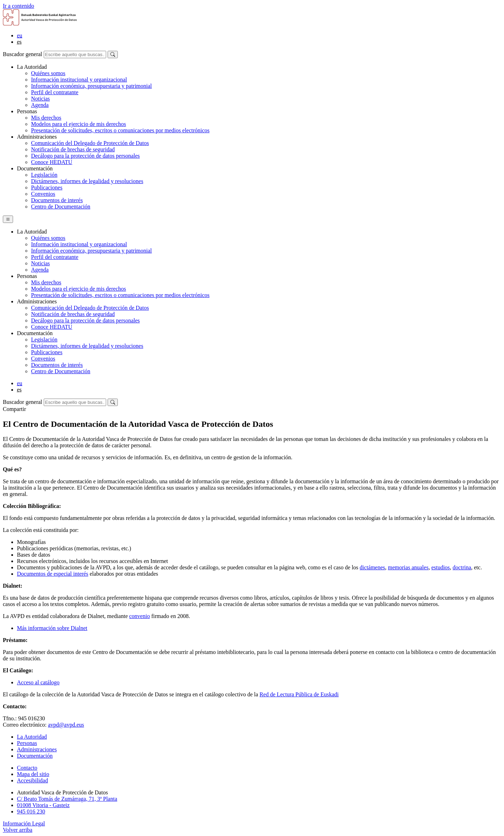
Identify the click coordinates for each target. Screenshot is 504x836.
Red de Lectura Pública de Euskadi (299, 694)
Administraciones (37, 749)
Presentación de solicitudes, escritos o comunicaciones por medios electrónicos (120, 130)
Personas (27, 743)
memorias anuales (408, 567)
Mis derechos (46, 118)
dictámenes (372, 567)
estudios (441, 567)
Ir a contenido (19, 6)
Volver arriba (18, 830)
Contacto (27, 768)
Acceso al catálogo (38, 682)
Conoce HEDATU (52, 162)
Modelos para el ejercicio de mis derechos (78, 124)
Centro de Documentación (61, 207)
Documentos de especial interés (53, 574)
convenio (139, 616)
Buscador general (23, 54)
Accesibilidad (32, 780)
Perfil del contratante (55, 92)
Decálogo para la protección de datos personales (85, 156)
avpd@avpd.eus (66, 725)
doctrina (462, 567)
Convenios (43, 194)
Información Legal (24, 823)
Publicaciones (47, 187)
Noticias (40, 99)
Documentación (35, 756)
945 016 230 (31, 811)
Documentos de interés (57, 200)
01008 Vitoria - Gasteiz (43, 805)
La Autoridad (32, 737)
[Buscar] (113, 54)
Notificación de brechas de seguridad (73, 149)
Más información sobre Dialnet (52, 628)
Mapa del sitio (33, 774)
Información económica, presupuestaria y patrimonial (92, 86)
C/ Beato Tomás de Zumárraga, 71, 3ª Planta (67, 799)
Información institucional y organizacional (79, 80)
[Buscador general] (75, 54)
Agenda (40, 105)
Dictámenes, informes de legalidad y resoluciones (87, 181)
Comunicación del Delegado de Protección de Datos (90, 143)
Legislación (44, 175)
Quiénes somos (48, 73)
